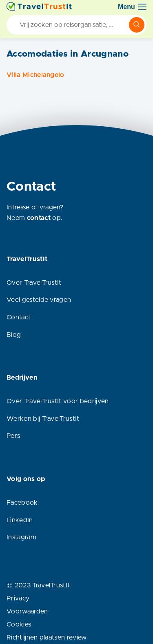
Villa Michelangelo (35, 75)
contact (39, 218)
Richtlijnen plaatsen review (47, 637)
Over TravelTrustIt (34, 283)
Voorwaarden (27, 611)
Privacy (18, 598)
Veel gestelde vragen (39, 300)
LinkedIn (20, 520)
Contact (19, 317)
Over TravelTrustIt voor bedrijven (58, 401)
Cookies (19, 624)
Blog (14, 335)
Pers (13, 436)
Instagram (21, 537)
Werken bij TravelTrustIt (43, 419)
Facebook (22, 503)
